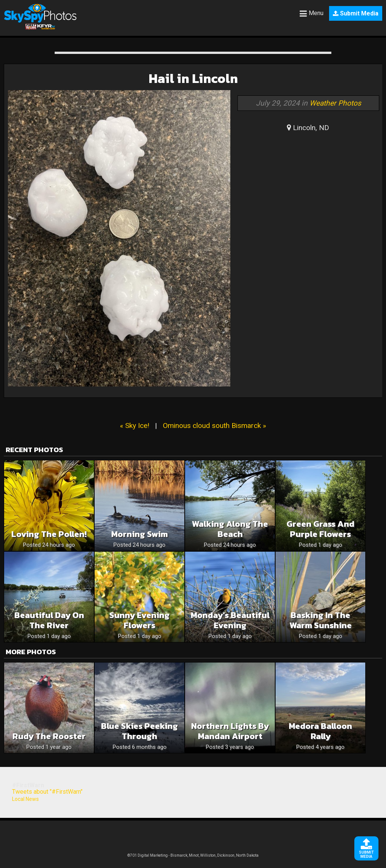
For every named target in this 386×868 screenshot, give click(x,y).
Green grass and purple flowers (320, 529)
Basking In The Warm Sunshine (321, 620)
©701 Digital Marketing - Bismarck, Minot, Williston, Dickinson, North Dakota (193, 855)
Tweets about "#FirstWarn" (47, 792)
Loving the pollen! (49, 534)
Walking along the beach (230, 529)
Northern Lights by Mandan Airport (230, 731)
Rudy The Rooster (49, 736)
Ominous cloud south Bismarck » (214, 426)
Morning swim (139, 534)
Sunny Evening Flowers (139, 620)
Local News (25, 799)
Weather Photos (335, 103)
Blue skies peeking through (139, 731)
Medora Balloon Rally (320, 731)
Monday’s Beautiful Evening (230, 620)
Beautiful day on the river (49, 620)
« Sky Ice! (135, 426)
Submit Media (356, 13)
